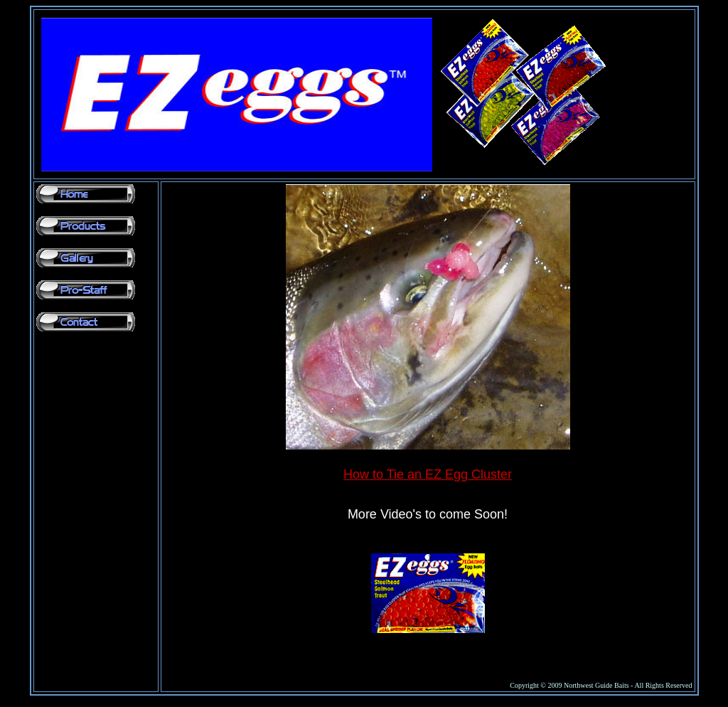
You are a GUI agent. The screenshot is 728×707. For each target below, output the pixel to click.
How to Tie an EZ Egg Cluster (428, 474)
